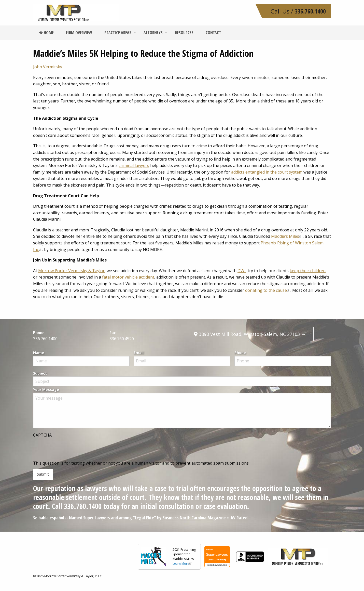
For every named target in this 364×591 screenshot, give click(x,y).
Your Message (46, 390)
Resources (184, 33)
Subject (40, 373)
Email (139, 353)
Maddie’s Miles (287, 236)
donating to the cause (268, 290)
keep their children (308, 271)
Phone (240, 353)
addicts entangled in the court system (267, 172)
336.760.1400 (310, 11)
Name (39, 353)
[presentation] (72, 450)
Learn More (183, 564)
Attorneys (153, 33)
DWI (242, 271)
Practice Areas (118, 33)
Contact (213, 33)
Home (46, 33)
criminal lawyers (134, 165)
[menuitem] (46, 33)
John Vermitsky (48, 67)
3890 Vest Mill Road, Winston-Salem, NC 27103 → (250, 334)
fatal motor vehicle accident (128, 277)
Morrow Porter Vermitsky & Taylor (71, 271)
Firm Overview (79, 33)
